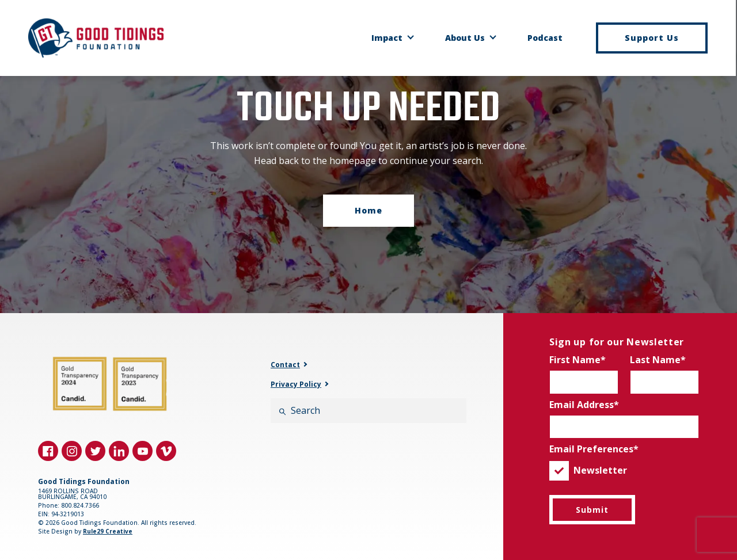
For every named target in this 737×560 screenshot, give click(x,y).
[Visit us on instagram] (72, 451)
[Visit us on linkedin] (119, 451)
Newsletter (588, 471)
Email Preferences (591, 449)
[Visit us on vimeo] (166, 451)
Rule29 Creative (108, 531)
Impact (388, 38)
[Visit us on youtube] (143, 451)
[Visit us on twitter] (95, 451)
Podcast (546, 38)
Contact (285, 365)
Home (368, 210)
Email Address (582, 405)
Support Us (652, 38)
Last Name (655, 360)
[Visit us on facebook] (48, 451)
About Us (466, 38)
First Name (575, 360)
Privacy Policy (296, 384)
